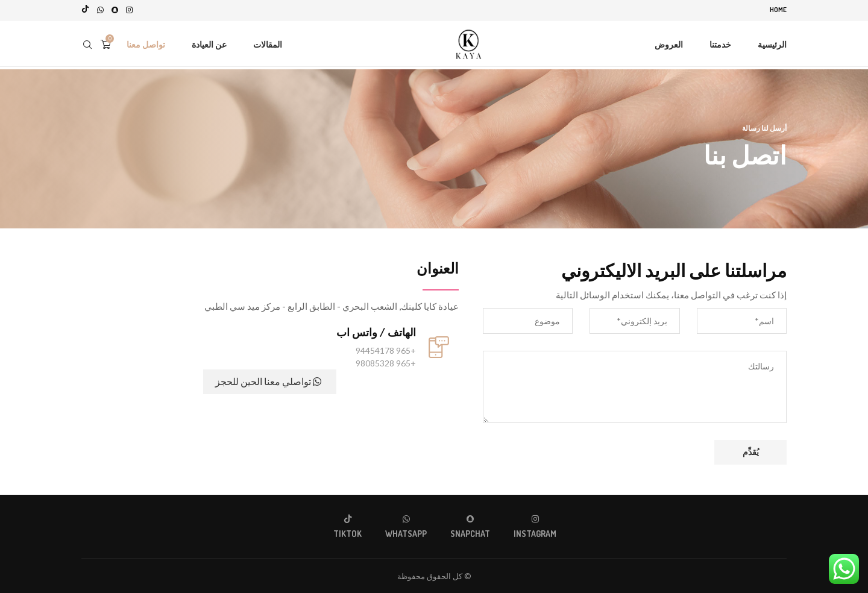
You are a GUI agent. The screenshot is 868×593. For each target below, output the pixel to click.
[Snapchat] (115, 10)
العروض (669, 44)
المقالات (268, 44)
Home (778, 10)
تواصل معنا (146, 44)
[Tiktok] (85, 10)
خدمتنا (720, 44)
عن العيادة (209, 44)
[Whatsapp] (100, 10)
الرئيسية (772, 44)
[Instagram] (129, 10)
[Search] (87, 44)
